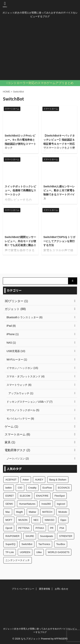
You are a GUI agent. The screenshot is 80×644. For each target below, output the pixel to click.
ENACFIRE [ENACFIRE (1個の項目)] (42, 496)
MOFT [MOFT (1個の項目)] (9, 520)
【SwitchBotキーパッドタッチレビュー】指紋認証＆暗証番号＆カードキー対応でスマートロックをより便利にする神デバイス (59, 144)
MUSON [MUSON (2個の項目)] (23, 520)
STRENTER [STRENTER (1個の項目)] (66, 536)
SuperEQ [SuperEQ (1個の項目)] (10, 544)
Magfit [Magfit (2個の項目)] (19, 512)
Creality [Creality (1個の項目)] (32, 488)
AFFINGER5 (61, 639)
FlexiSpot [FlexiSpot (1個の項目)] (60, 496)
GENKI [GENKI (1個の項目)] (9, 504)
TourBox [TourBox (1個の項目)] (61, 544)
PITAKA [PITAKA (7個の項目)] (40, 528)
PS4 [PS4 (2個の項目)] (62, 528)
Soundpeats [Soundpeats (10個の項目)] (46, 536)
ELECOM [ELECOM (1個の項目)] (25, 496)
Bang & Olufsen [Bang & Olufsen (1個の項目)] (58, 480)
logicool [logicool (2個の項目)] (61, 504)
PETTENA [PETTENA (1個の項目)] (24, 528)
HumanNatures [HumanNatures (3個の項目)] (27, 504)
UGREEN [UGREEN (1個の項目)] (25, 552)
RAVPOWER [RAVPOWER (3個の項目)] (12, 536)
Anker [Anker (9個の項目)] (26, 480)
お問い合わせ (61, 589)
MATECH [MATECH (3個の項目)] (47, 512)
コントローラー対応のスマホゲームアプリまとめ (41, 83)
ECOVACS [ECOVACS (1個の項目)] (64, 488)
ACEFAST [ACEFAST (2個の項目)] (11, 480)
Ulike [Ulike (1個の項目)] (39, 552)
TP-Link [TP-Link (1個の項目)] (10, 552)
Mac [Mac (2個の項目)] (8, 512)
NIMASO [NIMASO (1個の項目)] (49, 520)
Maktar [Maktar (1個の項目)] (33, 512)
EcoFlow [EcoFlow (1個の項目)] (47, 488)
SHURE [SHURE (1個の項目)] (30, 536)
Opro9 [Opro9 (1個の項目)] (9, 528)
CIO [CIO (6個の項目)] (20, 488)
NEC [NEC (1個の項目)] (36, 520)
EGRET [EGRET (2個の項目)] (10, 496)
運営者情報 (44, 589)
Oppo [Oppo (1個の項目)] (63, 520)
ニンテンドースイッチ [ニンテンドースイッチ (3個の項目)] (18, 560)
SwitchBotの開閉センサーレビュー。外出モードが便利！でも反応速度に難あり (20, 241)
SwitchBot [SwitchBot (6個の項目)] (27, 544)
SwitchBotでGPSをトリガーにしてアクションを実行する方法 (59, 241)
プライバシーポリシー (23, 589)
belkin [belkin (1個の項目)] (9, 488)
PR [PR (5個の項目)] (52, 528)
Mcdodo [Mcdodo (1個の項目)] (63, 512)
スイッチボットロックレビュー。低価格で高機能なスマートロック (20, 190)
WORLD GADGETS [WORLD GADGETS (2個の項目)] (59, 552)
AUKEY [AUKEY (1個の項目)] (39, 480)
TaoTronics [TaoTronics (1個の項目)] (44, 544)
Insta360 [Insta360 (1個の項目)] (46, 504)
